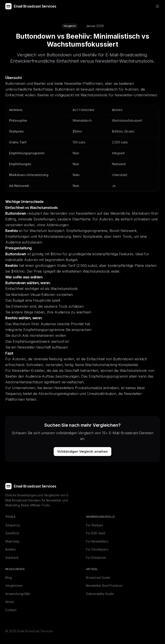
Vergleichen (14, 586)
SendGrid (12, 533)
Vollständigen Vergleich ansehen (82, 451)
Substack (12, 558)
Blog (9, 578)
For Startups (95, 525)
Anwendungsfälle (18, 594)
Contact (11, 610)
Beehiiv (11, 549)
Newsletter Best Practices (104, 586)
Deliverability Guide (100, 594)
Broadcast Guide (98, 578)
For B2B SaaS (96, 533)
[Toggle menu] (157, 6)
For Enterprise (96, 558)
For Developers (97, 549)
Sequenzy (13, 525)
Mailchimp (12, 541)
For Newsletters (97, 541)
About (10, 602)
